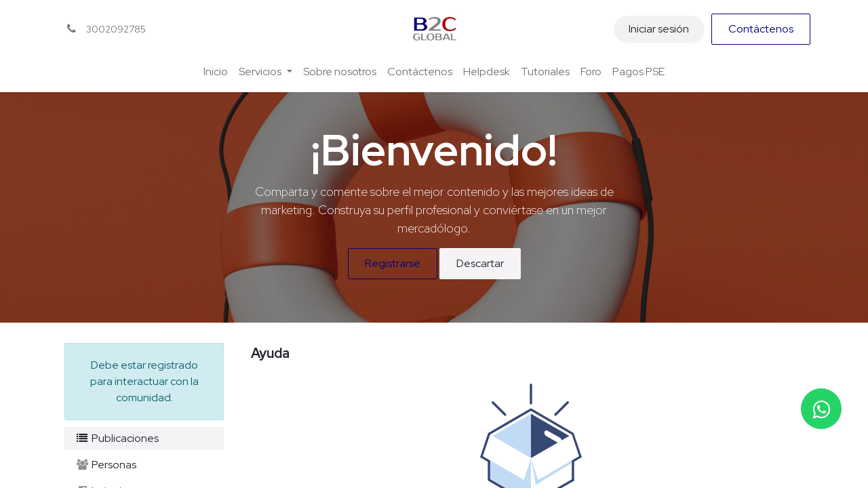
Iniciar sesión (659, 29)
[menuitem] (216, 72)
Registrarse (393, 263)
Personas (106, 465)
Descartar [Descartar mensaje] (480, 263)
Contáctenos (761, 29)
